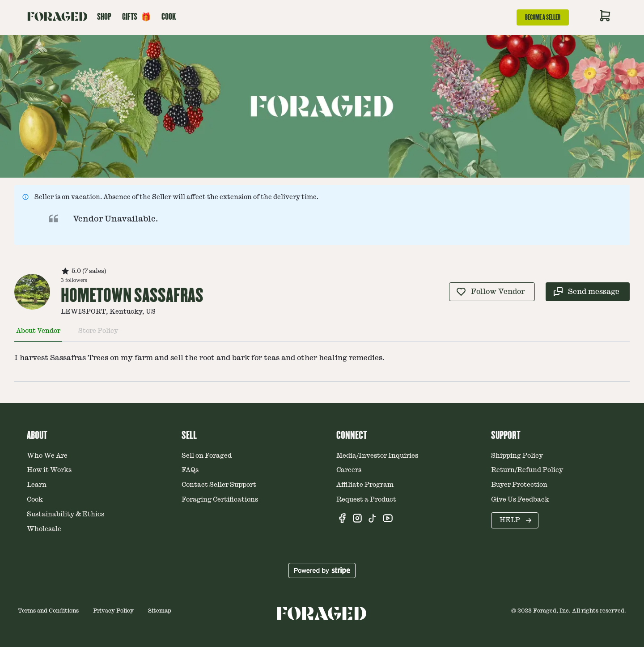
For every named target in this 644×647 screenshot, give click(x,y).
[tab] (38, 335)
